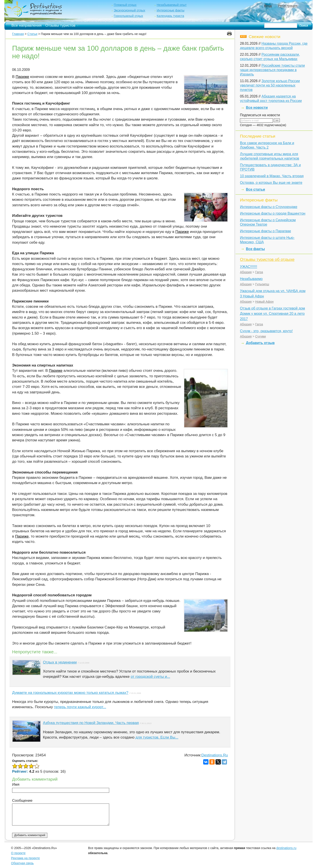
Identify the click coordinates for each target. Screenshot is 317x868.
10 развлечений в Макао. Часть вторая (272, 176)
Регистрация (288, 6)
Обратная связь (22, 863)
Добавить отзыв (260, 343)
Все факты (255, 249)
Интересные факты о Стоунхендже (269, 207)
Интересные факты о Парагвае (265, 231)
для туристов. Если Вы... (157, 737)
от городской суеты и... (150, 677)
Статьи (32, 34)
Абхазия (246, 272)
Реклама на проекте (25, 858)
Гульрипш (262, 284)
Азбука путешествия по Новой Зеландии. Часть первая (91, 723)
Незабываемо (251, 279)
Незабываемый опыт (172, 5)
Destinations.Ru (215, 755)
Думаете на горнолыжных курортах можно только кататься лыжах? (70, 693)
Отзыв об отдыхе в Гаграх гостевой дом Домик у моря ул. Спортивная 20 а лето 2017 (272, 314)
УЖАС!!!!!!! (249, 267)
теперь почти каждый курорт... (80, 707)
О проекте (18, 853)
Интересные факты (171, 10)
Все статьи (255, 189)
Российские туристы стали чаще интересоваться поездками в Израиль (272, 70)
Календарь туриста (170, 16)
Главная (18, 34)
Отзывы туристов (60, 25)
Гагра (259, 272)
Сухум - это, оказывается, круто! (266, 331)
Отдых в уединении (60, 662)
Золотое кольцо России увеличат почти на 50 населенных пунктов (270, 85)
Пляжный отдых (125, 5)
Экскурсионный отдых (130, 10)
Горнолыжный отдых (128, 16)
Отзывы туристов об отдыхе (267, 259)
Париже (22, 77)
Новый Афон (264, 302)
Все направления (27, 25)
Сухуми (260, 336)
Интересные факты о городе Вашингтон (273, 213)
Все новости (257, 108)
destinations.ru (286, 848)
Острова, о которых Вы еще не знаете (271, 183)
